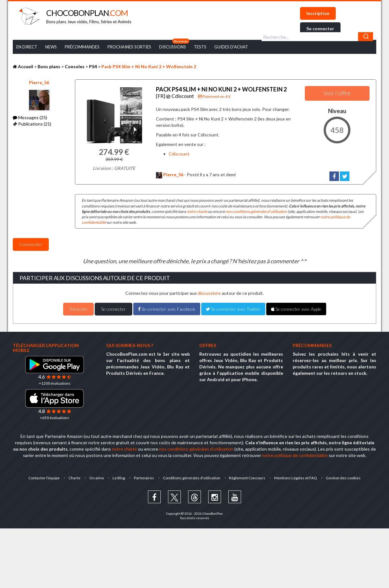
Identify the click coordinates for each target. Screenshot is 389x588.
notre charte (197, 211)
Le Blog (119, 478)
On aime (96, 478)
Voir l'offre (337, 93)
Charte (74, 478)
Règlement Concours (247, 478)
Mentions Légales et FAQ (296, 478)
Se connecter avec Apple (296, 309)
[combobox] (317, 37)
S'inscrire (78, 309)
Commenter (31, 244)
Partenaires (144, 478)
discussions (209, 293)
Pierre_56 (39, 82)
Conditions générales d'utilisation (192, 478)
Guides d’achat (231, 47)
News (51, 47)
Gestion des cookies (344, 478)
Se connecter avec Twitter (233, 309)
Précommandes (82, 47)
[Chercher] (366, 37)
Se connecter (320, 29)
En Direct (27, 47)
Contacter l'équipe (44, 478)
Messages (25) (30, 117)
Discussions (172, 47)
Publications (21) (32, 124)
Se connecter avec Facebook (167, 309)
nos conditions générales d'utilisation (256, 211)
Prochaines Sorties (129, 47)
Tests (200, 47)
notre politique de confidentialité (295, 455)
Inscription (318, 13)
